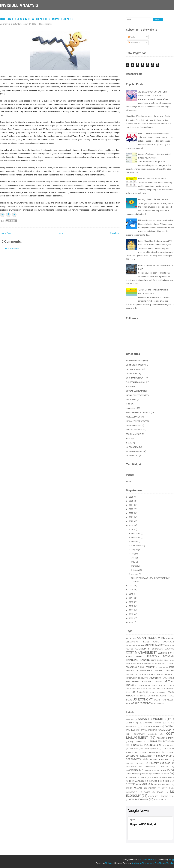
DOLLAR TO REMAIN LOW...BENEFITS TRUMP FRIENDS (36, 19)
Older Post (115, 233)
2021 (131, 517)
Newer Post (6, 233)
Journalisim (131, 408)
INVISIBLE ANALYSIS (19, 5)
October (135, 542)
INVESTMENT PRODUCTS (137, 678)
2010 (131, 614)
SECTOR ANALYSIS (134, 430)
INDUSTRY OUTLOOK (135, 674)
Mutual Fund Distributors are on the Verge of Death (148, 116)
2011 (131, 610)
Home (61, 233)
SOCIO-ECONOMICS (158, 692)
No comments (45, 24)
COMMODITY (132, 374)
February (135, 570)
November (136, 538)
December (136, 534)
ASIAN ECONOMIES (134, 361)
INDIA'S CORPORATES (135, 395)
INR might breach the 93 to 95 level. (153, 199)
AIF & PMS (131, 638)
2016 (131, 590)
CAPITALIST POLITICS (149, 730)
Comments (134, 43)
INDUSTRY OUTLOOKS (154, 674)
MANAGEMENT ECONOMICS (138, 412)
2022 (131, 513)
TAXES (129, 438)
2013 (131, 602)
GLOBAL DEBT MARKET (155, 664)
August (135, 550)
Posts (131, 37)
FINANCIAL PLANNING (138, 660)
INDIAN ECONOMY (165, 671)
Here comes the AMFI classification (154, 133)
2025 (131, 501)
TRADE (129, 443)
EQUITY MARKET (135, 656)
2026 (131, 497)
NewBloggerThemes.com (143, 863)
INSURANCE (131, 400)
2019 (131, 525)
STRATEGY (139, 696)
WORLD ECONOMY (134, 451)
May (133, 562)
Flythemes (110, 863)
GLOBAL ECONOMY (134, 391)
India (128, 404)
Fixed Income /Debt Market (139, 749)
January (135, 574)
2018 (131, 529)
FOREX (129, 387)
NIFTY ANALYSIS (133, 425)
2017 (131, 586)
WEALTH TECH (160, 700)
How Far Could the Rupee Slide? (152, 179)
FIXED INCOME (157, 660)
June (134, 558)
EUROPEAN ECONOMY (136, 382)
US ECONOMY (132, 447)
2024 (131, 505)
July (133, 554)
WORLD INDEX (132, 456)
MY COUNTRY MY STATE (136, 421)
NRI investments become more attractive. (156, 220)
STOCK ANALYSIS (134, 434)
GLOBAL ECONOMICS (150, 752)
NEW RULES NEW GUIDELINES (162, 777)
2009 (131, 618)
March (134, 566)
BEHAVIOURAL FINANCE (138, 642)
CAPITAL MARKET (134, 369)
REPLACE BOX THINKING (160, 781)
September (136, 546)
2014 (131, 598)
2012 (131, 606)
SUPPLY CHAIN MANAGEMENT (156, 696)
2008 (131, 622)
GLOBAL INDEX (162, 667)
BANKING (130, 723)
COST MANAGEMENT (135, 378)
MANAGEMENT (168, 678)
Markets (159, 682)
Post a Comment (12, 249)
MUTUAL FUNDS (133, 417)
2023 (131, 509)
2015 (131, 594)
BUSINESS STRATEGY (135, 365)
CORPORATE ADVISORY (163, 649)
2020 (131, 521)
